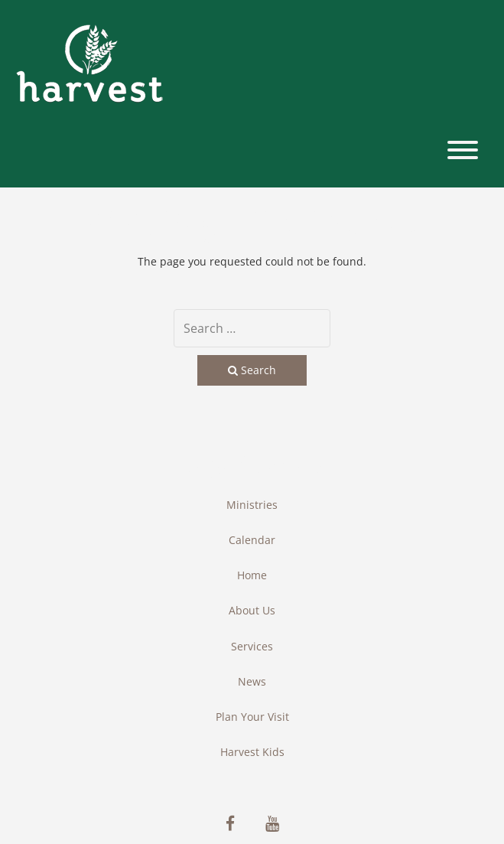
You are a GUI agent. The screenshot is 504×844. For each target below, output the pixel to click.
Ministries (252, 505)
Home (252, 575)
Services (252, 646)
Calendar (252, 540)
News (252, 681)
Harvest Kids (252, 752)
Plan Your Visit (252, 717)
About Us (252, 610)
